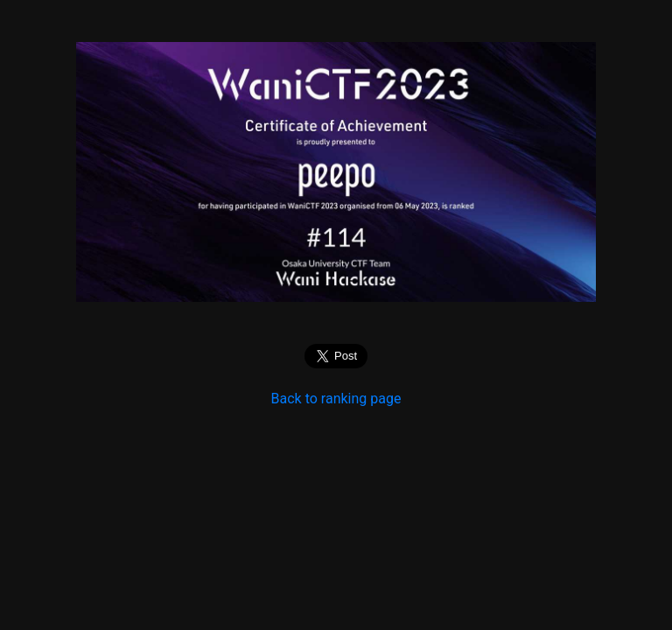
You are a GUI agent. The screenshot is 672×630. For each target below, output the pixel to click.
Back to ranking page (336, 399)
